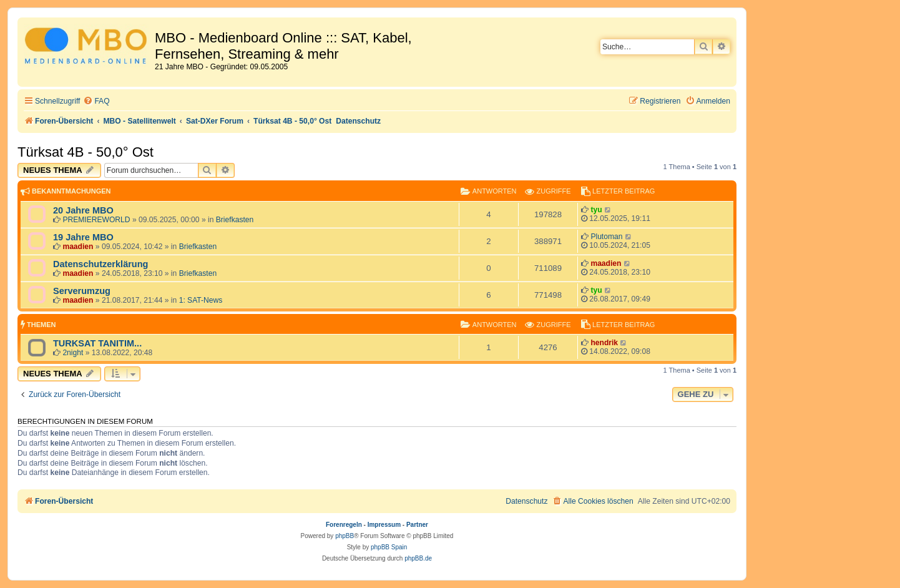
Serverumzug (82, 291)
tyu (596, 210)
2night (73, 353)
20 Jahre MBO (83, 210)
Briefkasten (235, 220)
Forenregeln (344, 525)
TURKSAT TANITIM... (97, 343)
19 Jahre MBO (83, 237)
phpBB (345, 536)
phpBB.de (418, 558)
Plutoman (606, 237)
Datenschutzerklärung (100, 264)
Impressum (384, 525)
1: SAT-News (201, 300)
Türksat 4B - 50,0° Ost (86, 152)
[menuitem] (96, 101)
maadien (78, 247)
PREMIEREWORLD (96, 220)
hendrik (604, 343)
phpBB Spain (389, 547)
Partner (417, 525)
